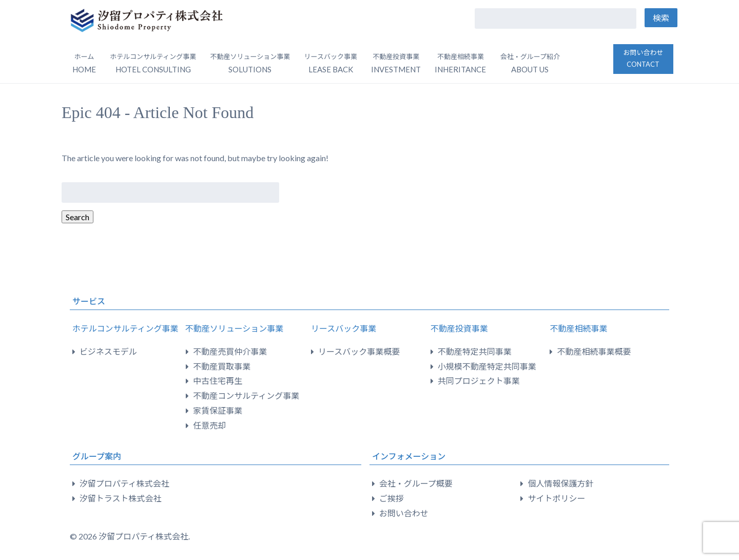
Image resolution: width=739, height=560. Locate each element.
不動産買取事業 (222, 366)
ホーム (84, 63)
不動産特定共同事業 (475, 351)
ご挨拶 (392, 498)
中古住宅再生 (218, 381)
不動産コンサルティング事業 (246, 395)
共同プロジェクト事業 (479, 381)
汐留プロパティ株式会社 (124, 483)
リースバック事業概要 (359, 351)
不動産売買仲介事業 (230, 351)
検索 (661, 18)
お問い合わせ (643, 58)
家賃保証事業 (218, 410)
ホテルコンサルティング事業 (125, 328)
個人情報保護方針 (560, 483)
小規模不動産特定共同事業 (487, 366)
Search (77, 217)
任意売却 (209, 425)
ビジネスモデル (108, 351)
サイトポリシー (556, 498)
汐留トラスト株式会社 (121, 498)
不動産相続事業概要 (594, 351)
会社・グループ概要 (416, 483)
